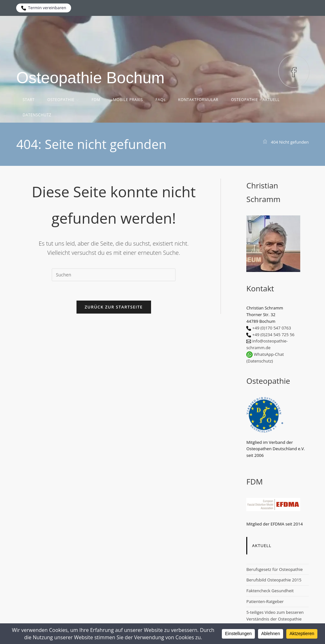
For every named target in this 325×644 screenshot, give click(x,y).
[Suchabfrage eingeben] (114, 275)
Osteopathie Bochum (90, 78)
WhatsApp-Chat (269, 354)
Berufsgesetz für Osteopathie (275, 569)
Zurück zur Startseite (114, 307)
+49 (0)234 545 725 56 (273, 335)
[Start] (265, 142)
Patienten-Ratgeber (265, 601)
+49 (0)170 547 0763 (272, 328)
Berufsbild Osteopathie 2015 (274, 580)
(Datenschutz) (260, 361)
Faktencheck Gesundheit (270, 591)
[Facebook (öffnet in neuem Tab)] (294, 71)
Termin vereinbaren (44, 8)
